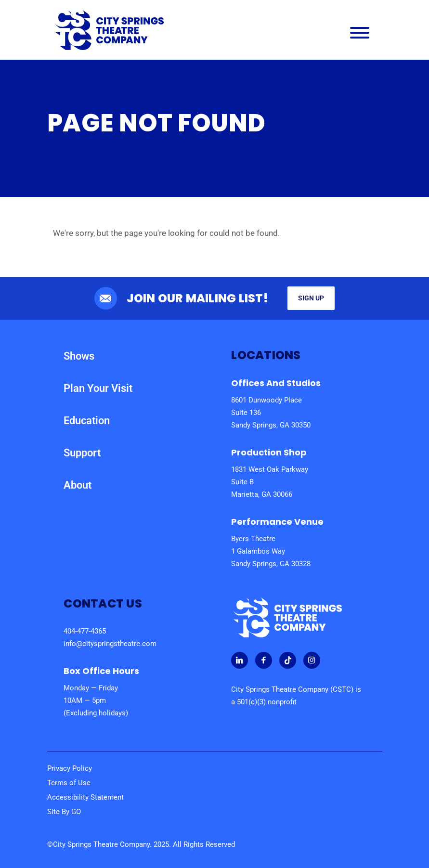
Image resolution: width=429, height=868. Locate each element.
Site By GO (64, 812)
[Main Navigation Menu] (360, 35)
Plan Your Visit (98, 388)
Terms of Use (69, 783)
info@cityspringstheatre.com (110, 644)
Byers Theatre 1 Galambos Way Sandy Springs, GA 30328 (271, 551)
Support (82, 453)
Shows (79, 356)
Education (87, 421)
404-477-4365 (85, 631)
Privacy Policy (70, 768)
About (78, 485)
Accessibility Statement (85, 797)
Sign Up (311, 298)
